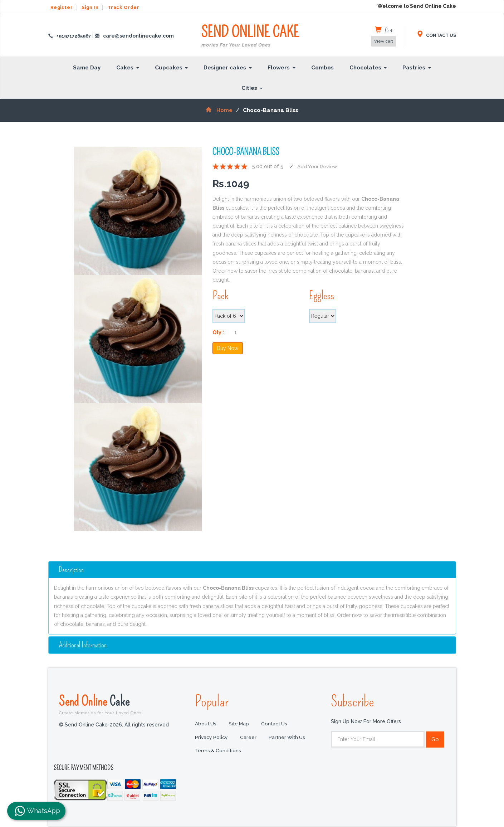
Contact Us (277, 725)
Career (249, 738)
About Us (206, 725)
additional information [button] (84, 645)
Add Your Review (318, 166)
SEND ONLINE (250, 36)
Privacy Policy (212, 738)
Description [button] (73, 570)
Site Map (240, 725)
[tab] (252, 570)
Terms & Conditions (219, 752)
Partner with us (288, 738)
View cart (384, 41)
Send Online (122, 705)
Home (219, 110)
